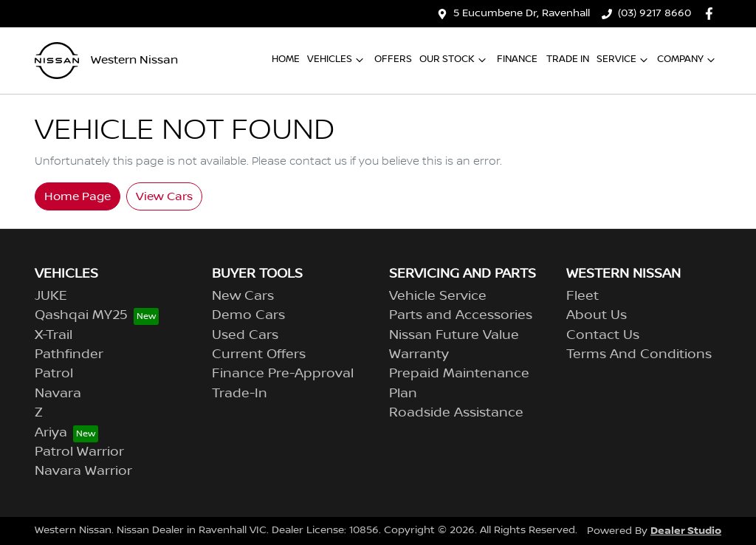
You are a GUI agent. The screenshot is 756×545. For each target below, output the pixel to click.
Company (688, 60)
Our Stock (454, 60)
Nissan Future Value (454, 335)
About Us (597, 315)
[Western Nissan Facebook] (712, 14)
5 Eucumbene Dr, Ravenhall (522, 13)
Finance (517, 59)
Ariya (51, 433)
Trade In (568, 59)
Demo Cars (248, 315)
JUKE (51, 296)
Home (286, 59)
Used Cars (245, 335)
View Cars (164, 196)
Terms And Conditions (639, 354)
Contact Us (603, 335)
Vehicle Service (438, 296)
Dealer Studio (686, 531)
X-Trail (54, 335)
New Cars (243, 296)
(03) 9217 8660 (654, 13)
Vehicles (337, 60)
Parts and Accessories (461, 315)
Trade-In (240, 394)
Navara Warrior (83, 471)
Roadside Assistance (456, 413)
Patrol (54, 374)
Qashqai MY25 (81, 315)
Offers (393, 59)
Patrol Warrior (79, 452)
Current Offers (259, 354)
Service (624, 60)
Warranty (419, 354)
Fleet (583, 296)
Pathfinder (69, 354)
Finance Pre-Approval (283, 374)
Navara (58, 394)
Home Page (78, 196)
